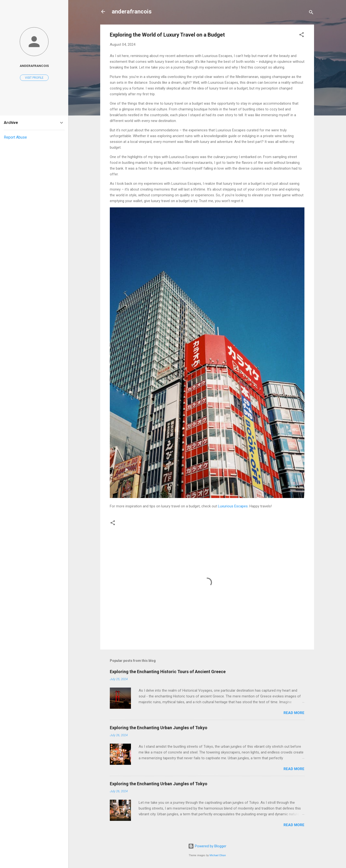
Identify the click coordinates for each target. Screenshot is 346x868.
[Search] (311, 13)
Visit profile (34, 78)
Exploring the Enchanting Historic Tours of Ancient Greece (168, 672)
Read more (294, 713)
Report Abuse (15, 137)
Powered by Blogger (207, 846)
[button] (302, 35)
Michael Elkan (218, 855)
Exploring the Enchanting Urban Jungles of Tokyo (159, 728)
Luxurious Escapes (233, 506)
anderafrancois (132, 12)
